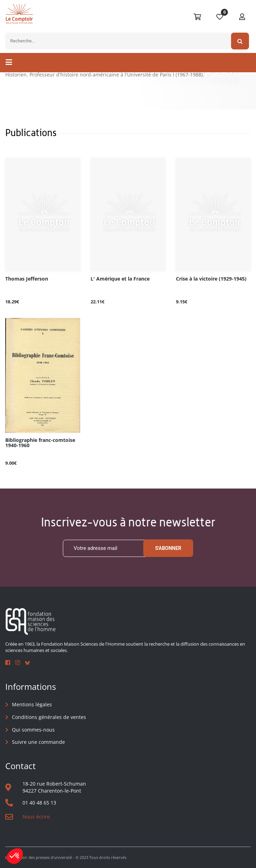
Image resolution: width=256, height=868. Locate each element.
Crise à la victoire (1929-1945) (211, 279)
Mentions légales (32, 705)
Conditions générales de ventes (49, 717)
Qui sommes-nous (33, 730)
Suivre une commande (38, 742)
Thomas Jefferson (27, 279)
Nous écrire (36, 817)
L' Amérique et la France (120, 279)
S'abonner (168, 549)
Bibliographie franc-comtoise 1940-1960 (40, 443)
